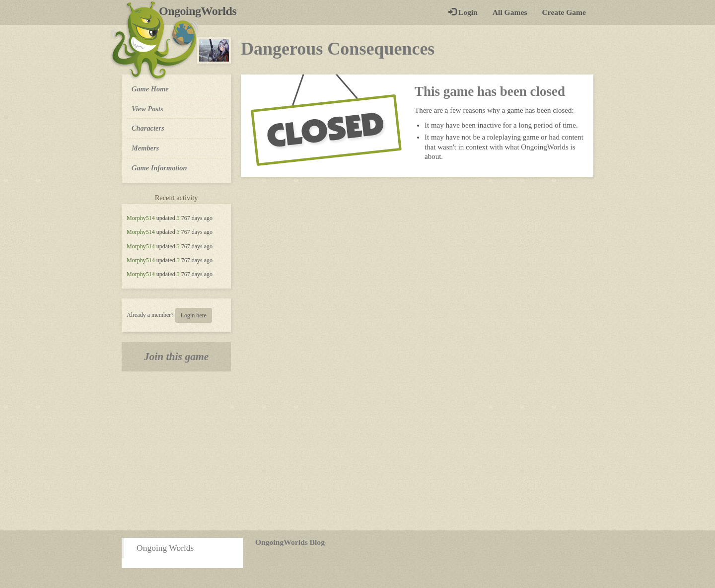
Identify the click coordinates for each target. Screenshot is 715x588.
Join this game (177, 357)
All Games (510, 12)
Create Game (564, 12)
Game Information (159, 168)
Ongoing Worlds (165, 548)
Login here (194, 315)
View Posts (147, 109)
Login (463, 12)
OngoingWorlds (201, 11)
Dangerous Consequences (338, 49)
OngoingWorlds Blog (290, 542)
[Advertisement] (357, 451)
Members (145, 148)
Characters (148, 128)
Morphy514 (141, 218)
